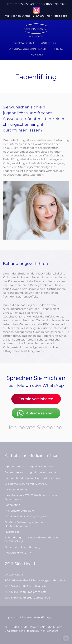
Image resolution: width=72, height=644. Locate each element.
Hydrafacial (12, 532)
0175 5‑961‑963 (56, 4)
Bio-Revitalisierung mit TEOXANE (26, 484)
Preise (59, 49)
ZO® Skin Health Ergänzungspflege (27, 598)
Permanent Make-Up (18, 553)
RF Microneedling (16, 489)
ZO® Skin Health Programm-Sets (26, 592)
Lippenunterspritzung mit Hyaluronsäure (31, 466)
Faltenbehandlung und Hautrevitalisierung (32, 478)
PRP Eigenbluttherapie (19, 511)
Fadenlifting (13, 505)
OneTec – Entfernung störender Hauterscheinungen (24, 524)
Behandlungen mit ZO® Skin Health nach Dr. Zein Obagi (31, 539)
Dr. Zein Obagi (14, 575)
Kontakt (37, 55)
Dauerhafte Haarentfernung (23, 547)
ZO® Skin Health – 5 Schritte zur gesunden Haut (35, 580)
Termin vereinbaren (36, 399)
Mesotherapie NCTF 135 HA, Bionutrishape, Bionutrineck (31, 497)
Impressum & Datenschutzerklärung (28, 617)
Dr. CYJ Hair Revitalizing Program (26, 516)
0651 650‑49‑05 (28, 4)
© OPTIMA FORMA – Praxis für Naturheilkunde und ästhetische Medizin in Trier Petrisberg (34, 629)
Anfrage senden (35, 413)
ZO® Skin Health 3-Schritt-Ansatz (26, 586)
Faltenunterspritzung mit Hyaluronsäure (30, 472)
